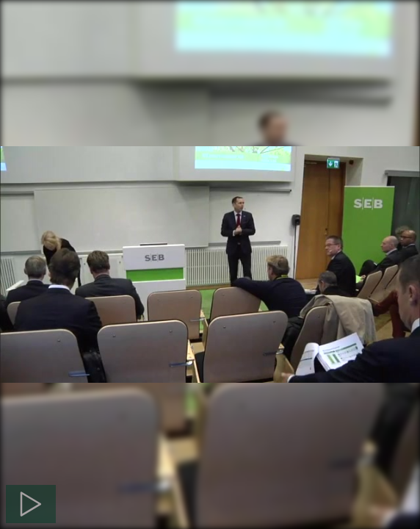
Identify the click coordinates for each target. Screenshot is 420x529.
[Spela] (31, 504)
